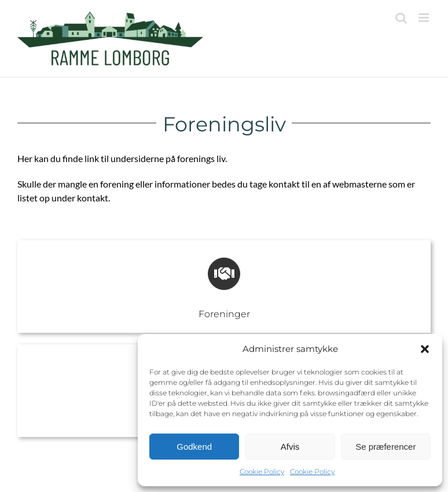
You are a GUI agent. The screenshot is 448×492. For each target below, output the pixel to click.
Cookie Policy (262, 471)
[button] (425, 349)
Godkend (194, 447)
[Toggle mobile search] (401, 18)
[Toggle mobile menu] (425, 18)
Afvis (290, 447)
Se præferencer (385, 447)
